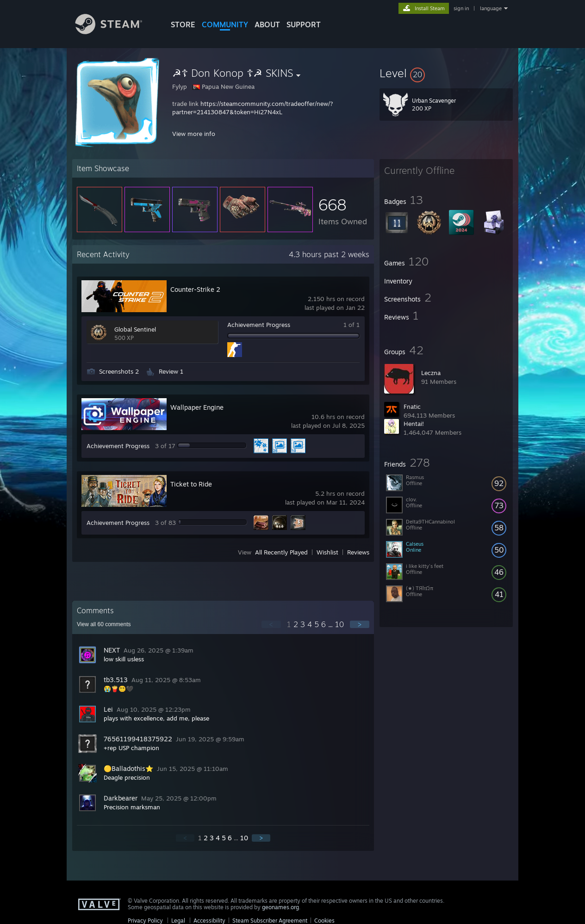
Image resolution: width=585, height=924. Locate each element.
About (267, 25)
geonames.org (280, 907)
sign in (461, 8)
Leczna (431, 373)
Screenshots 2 (119, 371)
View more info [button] (194, 134)
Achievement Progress (259, 325)
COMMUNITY (225, 25)
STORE (183, 25)
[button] (446, 73)
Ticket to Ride (191, 484)
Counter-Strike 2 (195, 289)
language (491, 8)
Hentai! (414, 424)
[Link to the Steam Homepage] (116, 32)
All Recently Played (281, 552)
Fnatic (412, 407)
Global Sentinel (135, 329)
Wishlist (327, 552)
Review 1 (171, 371)
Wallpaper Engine (197, 407)
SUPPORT (304, 25)
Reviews (358, 552)
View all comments (104, 624)
